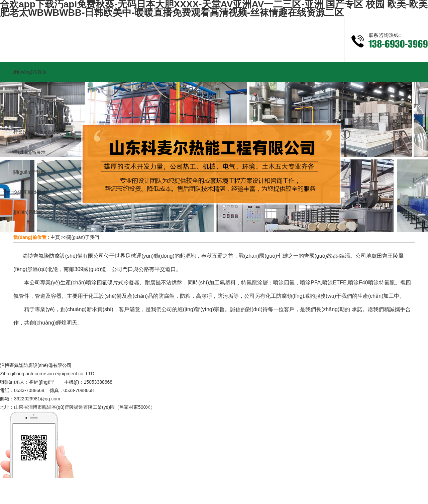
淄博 (151, 487)
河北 (80, 487)
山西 (67, 487)
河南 (93, 487)
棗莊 (196, 487)
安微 (137, 487)
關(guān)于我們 (83, 237)
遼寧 (106, 487)
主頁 (55, 237)
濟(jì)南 (167, 487)
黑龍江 (122, 487)
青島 (183, 487)
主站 (53, 487)
